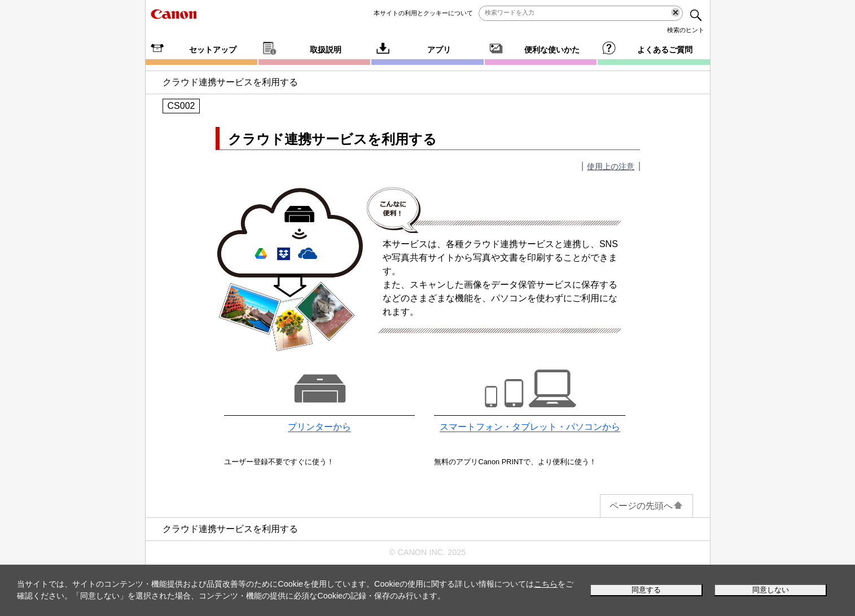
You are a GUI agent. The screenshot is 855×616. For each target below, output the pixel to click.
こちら (546, 584)
